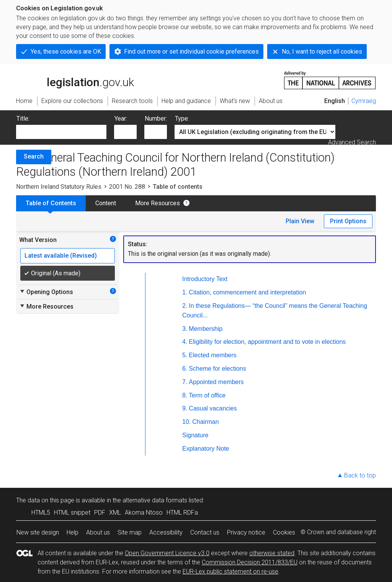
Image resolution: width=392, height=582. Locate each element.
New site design (38, 532)
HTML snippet (72, 513)
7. (185, 382)
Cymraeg (364, 101)
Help (73, 532)
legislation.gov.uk (75, 80)
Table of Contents (51, 203)
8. (185, 395)
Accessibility (166, 532)
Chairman (205, 422)
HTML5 (41, 513)
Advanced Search (352, 142)
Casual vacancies (213, 408)
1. (185, 292)
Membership (206, 329)
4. (185, 342)
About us (98, 532)
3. (185, 329)
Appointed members (216, 382)
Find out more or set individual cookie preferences (191, 51)
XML (115, 513)
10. (186, 422)
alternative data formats (155, 500)
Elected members (213, 355)
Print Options (348, 221)
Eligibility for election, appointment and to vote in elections (267, 342)
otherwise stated (272, 553)
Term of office (207, 395)
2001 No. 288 (127, 187)
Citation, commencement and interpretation (247, 292)
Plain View (300, 221)
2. (185, 306)
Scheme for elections (217, 369)
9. (185, 408)
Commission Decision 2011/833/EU (250, 562)
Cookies (284, 532)
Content (106, 203)
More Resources (158, 203)
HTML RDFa (182, 513)
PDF (100, 513)
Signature (195, 435)
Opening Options (46, 292)
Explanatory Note (206, 449)
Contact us (205, 532)
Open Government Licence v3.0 (167, 553)
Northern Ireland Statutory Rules (59, 187)
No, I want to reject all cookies (322, 51)
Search (34, 156)
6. (185, 369)
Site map (130, 532)
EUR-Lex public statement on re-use (230, 571)
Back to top (360, 475)
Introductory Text (205, 279)
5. (185, 355)
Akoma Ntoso (144, 513)
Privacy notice (246, 532)
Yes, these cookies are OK (66, 51)
